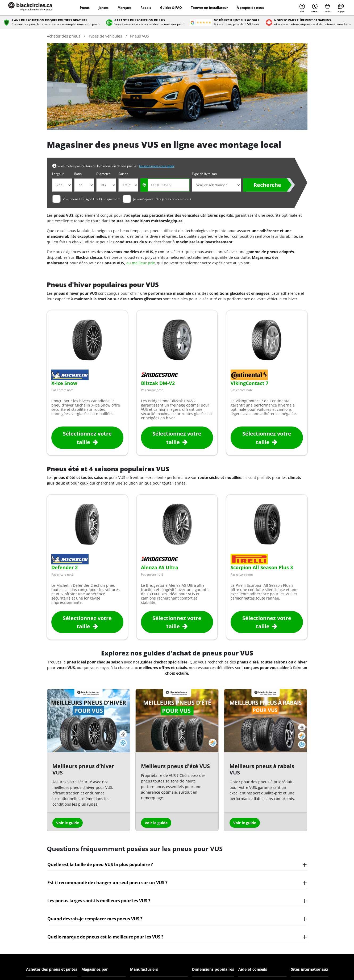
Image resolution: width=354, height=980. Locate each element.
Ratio (78, 174)
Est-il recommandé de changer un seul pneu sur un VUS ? (107, 883)
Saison (123, 174)
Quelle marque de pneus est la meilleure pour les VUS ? (105, 937)
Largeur (58, 174)
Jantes (104, 8)
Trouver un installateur (209, 8)
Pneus (85, 8)
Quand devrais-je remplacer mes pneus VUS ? (95, 919)
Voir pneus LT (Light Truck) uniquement (92, 199)
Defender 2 (64, 567)
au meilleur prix (141, 263)
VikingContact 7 (249, 383)
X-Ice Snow (64, 383)
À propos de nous (250, 8)
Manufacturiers (144, 969)
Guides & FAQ (171, 8)
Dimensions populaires (213, 969)
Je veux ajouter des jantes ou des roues (162, 199)
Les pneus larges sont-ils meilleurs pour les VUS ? (99, 901)
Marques (124, 8)
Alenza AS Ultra (160, 567)
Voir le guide (68, 823)
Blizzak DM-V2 (158, 383)
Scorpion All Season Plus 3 (262, 567)
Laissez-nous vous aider (157, 166)
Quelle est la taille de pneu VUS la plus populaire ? (100, 864)
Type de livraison (204, 174)
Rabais (146, 8)
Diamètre (103, 174)
